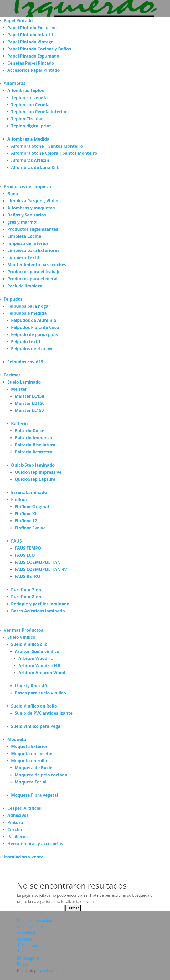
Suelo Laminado (24, 382)
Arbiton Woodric (36, 658)
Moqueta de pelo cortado (41, 775)
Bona (13, 194)
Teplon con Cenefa (30, 105)
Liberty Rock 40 (31, 686)
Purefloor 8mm (27, 597)
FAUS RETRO (27, 576)
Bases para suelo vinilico (40, 693)
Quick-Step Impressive (38, 472)
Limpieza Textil (23, 257)
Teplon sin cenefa (29, 97)
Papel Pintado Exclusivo (32, 28)
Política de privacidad (35, 920)
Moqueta (17, 739)
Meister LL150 (29, 410)
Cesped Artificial (24, 808)
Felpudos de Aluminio (34, 320)
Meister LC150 (29, 396)
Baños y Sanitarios (27, 215)
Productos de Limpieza (27, 187)
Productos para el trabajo (34, 272)
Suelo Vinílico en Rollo (34, 706)
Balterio (19, 424)
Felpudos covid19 (25, 362)
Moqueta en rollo (29, 761)
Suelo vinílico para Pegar (37, 726)
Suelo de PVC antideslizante (44, 713)
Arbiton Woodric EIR (39, 666)
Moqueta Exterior (29, 746)
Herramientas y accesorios (35, 844)
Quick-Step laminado (33, 465)
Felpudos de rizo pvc (32, 349)
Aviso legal (26, 933)
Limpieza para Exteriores (33, 250)
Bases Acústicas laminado (38, 611)
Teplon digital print (31, 126)
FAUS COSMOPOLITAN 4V (41, 569)
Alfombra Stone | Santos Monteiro (47, 146)
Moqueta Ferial (31, 782)
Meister (19, 389)
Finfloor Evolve (30, 528)
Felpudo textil (25, 342)
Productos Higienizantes (33, 229)
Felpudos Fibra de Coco (35, 327)
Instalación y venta (24, 857)
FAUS (16, 541)
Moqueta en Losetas (32, 754)
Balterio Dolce (29, 431)
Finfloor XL (26, 514)
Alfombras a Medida (28, 139)
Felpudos (13, 299)
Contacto (25, 939)
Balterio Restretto (34, 452)
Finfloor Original (32, 507)
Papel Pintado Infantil (30, 35)
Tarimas (12, 375)
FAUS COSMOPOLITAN (38, 562)
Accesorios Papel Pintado (34, 70)
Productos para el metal (32, 279)
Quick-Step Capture (35, 479)
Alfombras (15, 83)
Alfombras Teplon (26, 90)
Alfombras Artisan (30, 160)
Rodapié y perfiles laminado (40, 604)
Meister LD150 (30, 403)
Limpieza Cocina (24, 236)
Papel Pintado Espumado (33, 56)
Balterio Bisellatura (35, 445)
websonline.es (54, 970)
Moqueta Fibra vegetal (35, 795)
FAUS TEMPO (28, 548)
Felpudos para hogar (29, 306)
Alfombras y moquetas (31, 208)
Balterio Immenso (33, 438)
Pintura (15, 822)
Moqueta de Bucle (34, 768)
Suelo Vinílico (21, 637)
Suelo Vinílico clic (29, 644)
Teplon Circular (27, 119)
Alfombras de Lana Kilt (35, 167)
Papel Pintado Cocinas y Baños (39, 49)
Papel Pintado (18, 20)
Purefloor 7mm (27, 590)
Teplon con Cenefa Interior (39, 112)
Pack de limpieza (25, 286)
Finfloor (19, 499)
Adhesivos (18, 815)
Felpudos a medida (27, 313)
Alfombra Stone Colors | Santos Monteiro (54, 153)
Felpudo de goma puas (34, 334)
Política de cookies (33, 927)
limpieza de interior (28, 243)
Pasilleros (17, 837)
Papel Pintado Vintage (30, 42)
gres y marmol (22, 222)
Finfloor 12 (26, 521)
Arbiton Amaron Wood (42, 673)
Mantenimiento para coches (37, 265)
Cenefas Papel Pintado (31, 63)
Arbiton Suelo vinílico (37, 651)
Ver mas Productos (23, 630)
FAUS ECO (25, 555)
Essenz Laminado (29, 492)
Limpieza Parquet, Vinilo (33, 201)
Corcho (15, 829)
